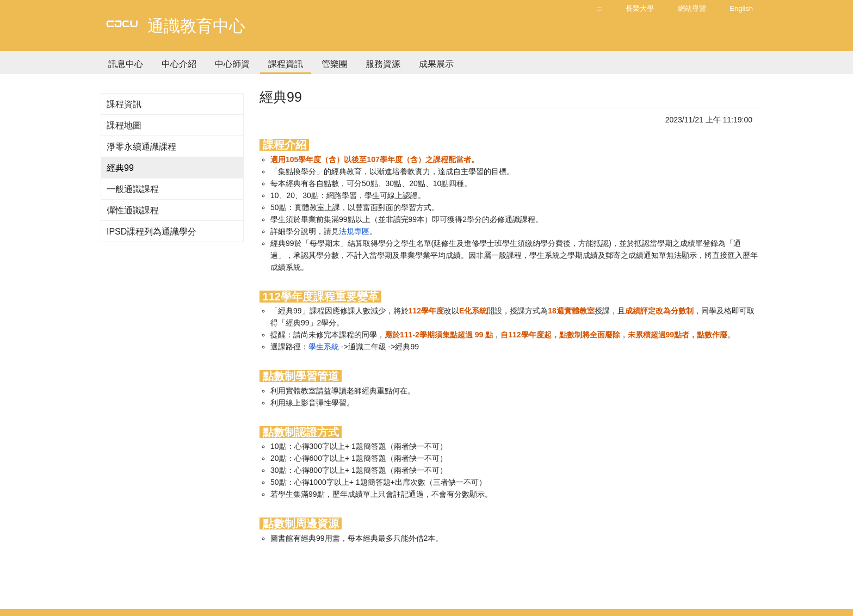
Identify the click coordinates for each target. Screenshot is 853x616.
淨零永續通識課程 (141, 147)
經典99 (120, 168)
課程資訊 (286, 64)
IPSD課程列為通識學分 (152, 232)
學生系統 (324, 347)
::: (599, 8)
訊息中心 (126, 64)
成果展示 (436, 64)
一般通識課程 (133, 189)
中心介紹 (179, 64)
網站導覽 (692, 8)
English (741, 8)
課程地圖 (124, 125)
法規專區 (354, 231)
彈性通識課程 (133, 210)
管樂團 (335, 64)
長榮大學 (640, 8)
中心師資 (232, 64)
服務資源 (383, 64)
